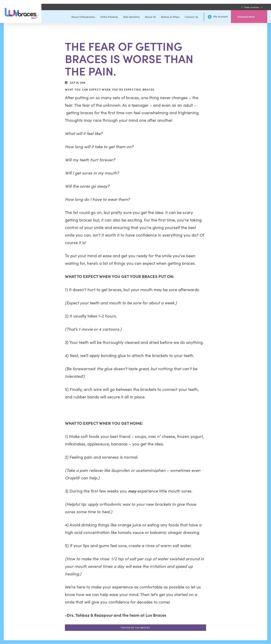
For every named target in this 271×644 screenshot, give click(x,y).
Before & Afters (170, 17)
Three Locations (252, 7)
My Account (218, 17)
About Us (150, 17)
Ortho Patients (109, 17)
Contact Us (191, 17)
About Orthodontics (83, 17)
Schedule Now (246, 17)
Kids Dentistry (131, 17)
